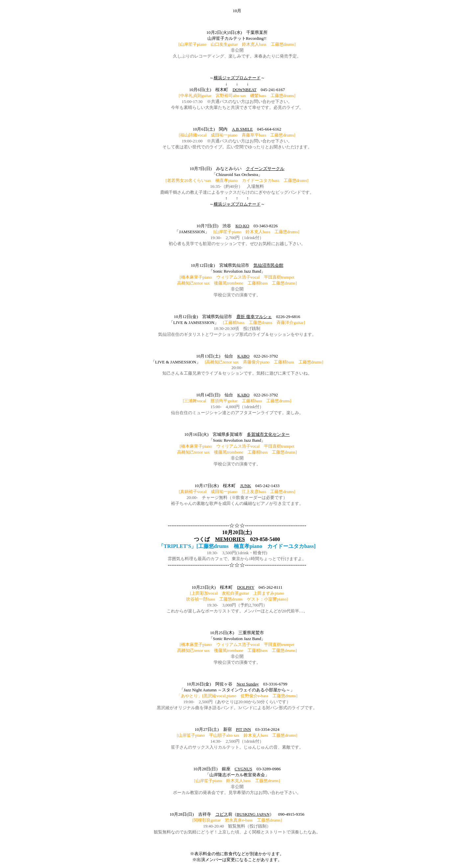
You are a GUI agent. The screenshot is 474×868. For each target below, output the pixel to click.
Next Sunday (248, 684)
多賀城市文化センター (268, 434)
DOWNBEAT (244, 90)
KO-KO (242, 226)
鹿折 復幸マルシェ (254, 317)
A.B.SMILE (242, 129)
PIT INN (244, 729)
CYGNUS (243, 769)
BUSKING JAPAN (253, 814)
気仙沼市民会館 (268, 265)
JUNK (245, 486)
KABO (243, 356)
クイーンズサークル (265, 169)
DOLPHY (246, 587)
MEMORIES (230, 539)
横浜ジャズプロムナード (237, 78)
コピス (222, 814)
